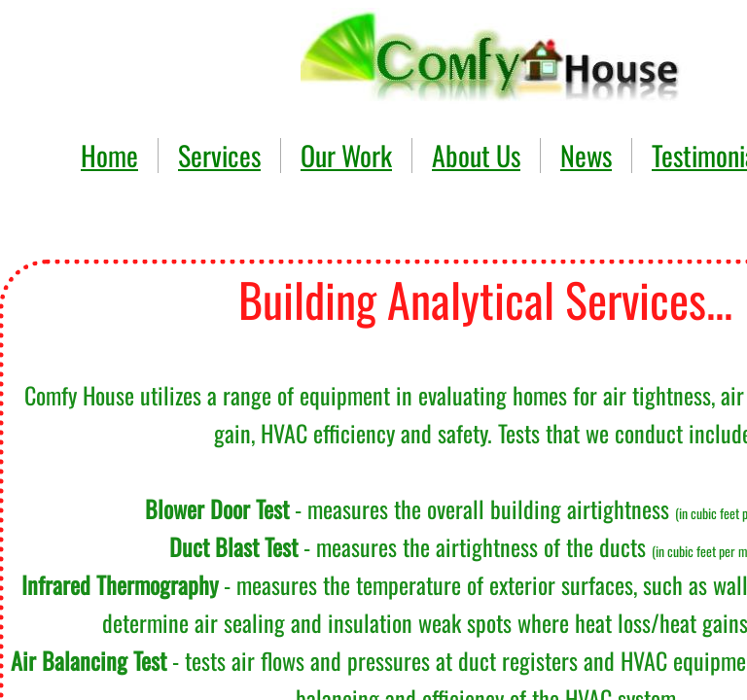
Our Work (346, 155)
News (586, 155)
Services (219, 155)
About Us (476, 155)
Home (109, 155)
